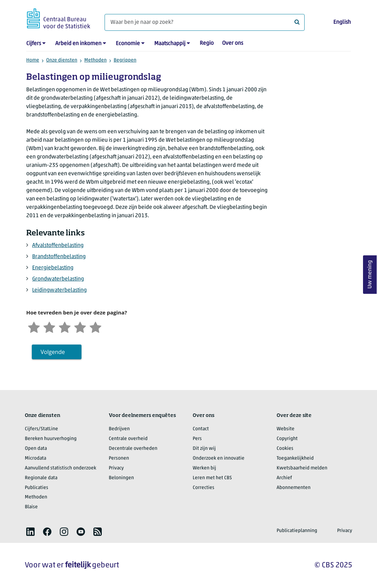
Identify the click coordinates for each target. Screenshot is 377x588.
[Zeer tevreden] (95, 327)
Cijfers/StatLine (41, 429)
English (342, 22)
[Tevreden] (80, 327)
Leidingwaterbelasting (59, 290)
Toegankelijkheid (295, 458)
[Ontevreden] (49, 327)
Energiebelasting (53, 268)
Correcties (204, 488)
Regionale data (41, 478)
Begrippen (125, 60)
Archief (284, 478)
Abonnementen (294, 488)
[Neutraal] (65, 327)
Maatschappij (170, 44)
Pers (197, 439)
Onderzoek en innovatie (219, 458)
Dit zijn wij (204, 449)
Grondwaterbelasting (58, 279)
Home (33, 60)
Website (286, 429)
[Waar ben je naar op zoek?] (205, 22)
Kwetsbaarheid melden (302, 468)
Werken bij (204, 468)
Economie (128, 44)
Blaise (31, 507)
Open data (36, 449)
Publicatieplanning (297, 531)
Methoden (95, 60)
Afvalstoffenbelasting (58, 246)
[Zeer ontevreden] (34, 327)
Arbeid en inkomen (78, 44)
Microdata (35, 458)
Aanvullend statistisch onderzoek (61, 468)
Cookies (285, 449)
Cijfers (34, 44)
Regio (207, 43)
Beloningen (121, 478)
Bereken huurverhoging (51, 439)
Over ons (233, 43)
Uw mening (370, 274)
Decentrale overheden (133, 449)
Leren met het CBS (212, 478)
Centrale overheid (128, 439)
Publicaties (37, 488)
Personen (119, 458)
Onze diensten (62, 60)
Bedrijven (119, 429)
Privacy (116, 468)
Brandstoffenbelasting (59, 257)
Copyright (287, 439)
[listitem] (30, 532)
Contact (201, 429)
